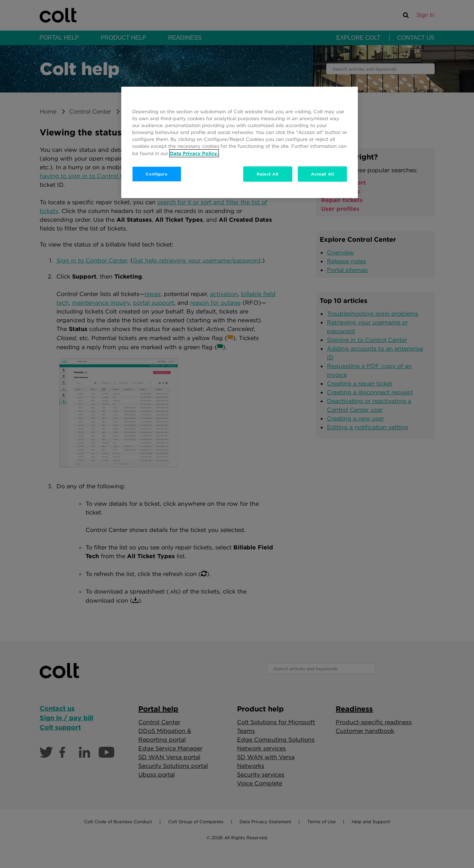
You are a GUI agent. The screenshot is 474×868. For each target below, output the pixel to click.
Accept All (323, 174)
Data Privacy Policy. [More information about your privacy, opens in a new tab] (194, 153)
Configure (157, 174)
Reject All (268, 174)
